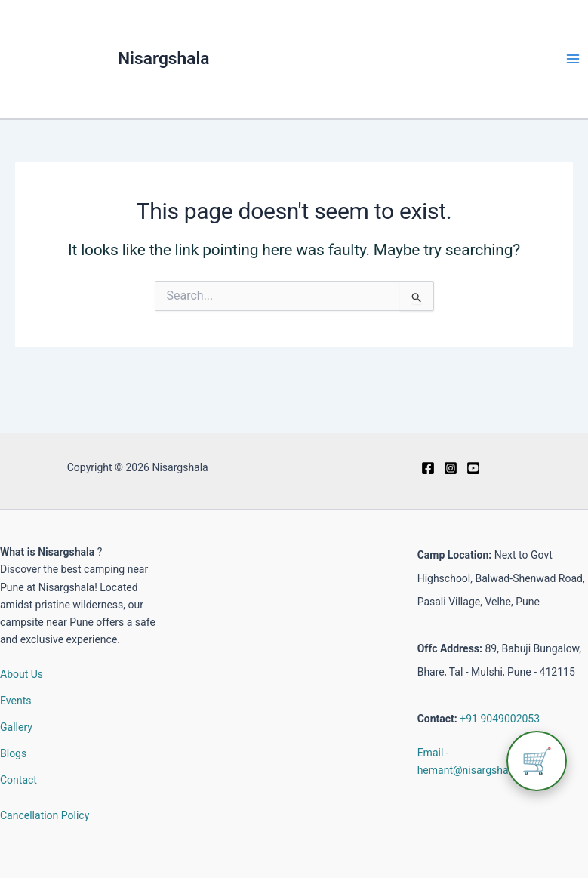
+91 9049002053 (500, 719)
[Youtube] (473, 468)
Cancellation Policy (45, 815)
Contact (18, 780)
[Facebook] (428, 468)
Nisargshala (164, 59)
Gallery (16, 727)
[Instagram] (451, 468)
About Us (22, 674)
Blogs (13, 753)
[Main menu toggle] (573, 59)
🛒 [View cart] (537, 761)
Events (15, 701)
